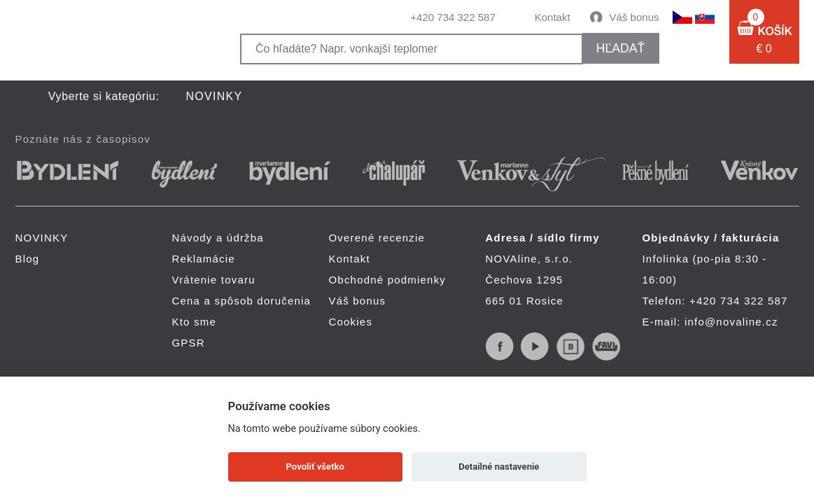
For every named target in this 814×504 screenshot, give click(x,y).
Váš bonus (634, 17)
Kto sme (194, 322)
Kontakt (553, 17)
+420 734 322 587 (452, 17)
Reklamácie (204, 259)
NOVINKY (215, 96)
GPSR (189, 343)
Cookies (351, 322)
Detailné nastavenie (499, 467)
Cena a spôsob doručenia (242, 301)
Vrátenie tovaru (214, 280)
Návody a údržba (218, 238)
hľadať (620, 48)
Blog (28, 259)
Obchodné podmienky (388, 280)
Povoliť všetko (315, 467)
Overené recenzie (377, 238)
